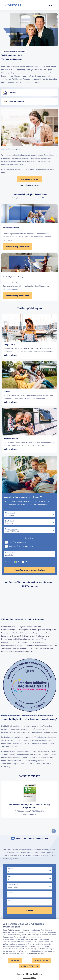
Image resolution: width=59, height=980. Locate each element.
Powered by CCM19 (30, 978)
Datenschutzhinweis (35, 974)
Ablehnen (15, 960)
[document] (29, 940)
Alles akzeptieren (29, 966)
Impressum (21, 974)
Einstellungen (42, 960)
